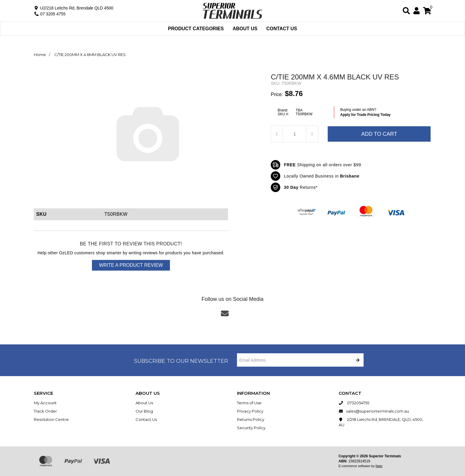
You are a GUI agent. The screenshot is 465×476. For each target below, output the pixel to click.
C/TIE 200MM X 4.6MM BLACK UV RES (90, 55)
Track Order (45, 411)
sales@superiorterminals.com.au (374, 411)
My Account (45, 403)
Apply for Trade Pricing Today (365, 115)
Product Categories (196, 29)
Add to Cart (379, 134)
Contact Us (282, 29)
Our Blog (144, 411)
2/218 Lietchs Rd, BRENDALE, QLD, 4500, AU (381, 422)
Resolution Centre (51, 419)
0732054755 (354, 403)
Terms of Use (249, 403)
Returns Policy (251, 419)
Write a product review (131, 265)
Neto (379, 466)
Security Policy (251, 428)
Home (40, 55)
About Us (245, 29)
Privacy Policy (250, 411)
